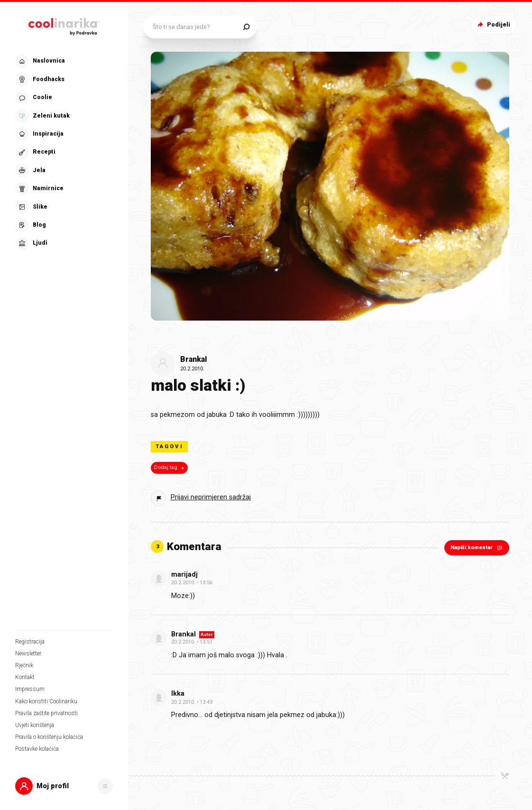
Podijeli (493, 24)
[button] (64, 786)
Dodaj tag (170, 468)
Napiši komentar (477, 548)
